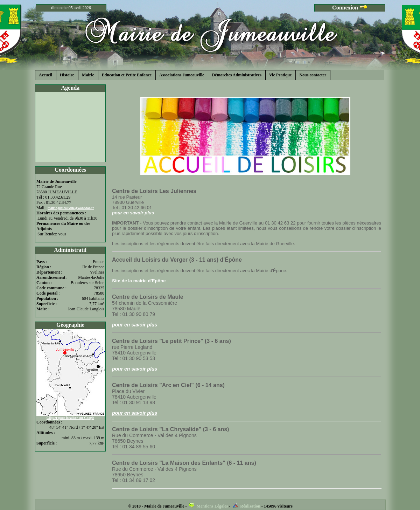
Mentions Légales (212, 506)
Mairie (88, 75)
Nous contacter (313, 75)
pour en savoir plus (133, 213)
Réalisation (250, 506)
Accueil (45, 75)
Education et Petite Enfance (127, 75)
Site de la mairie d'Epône (139, 281)
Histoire (67, 75)
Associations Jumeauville (182, 75)
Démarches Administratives (236, 75)
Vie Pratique (281, 75)
